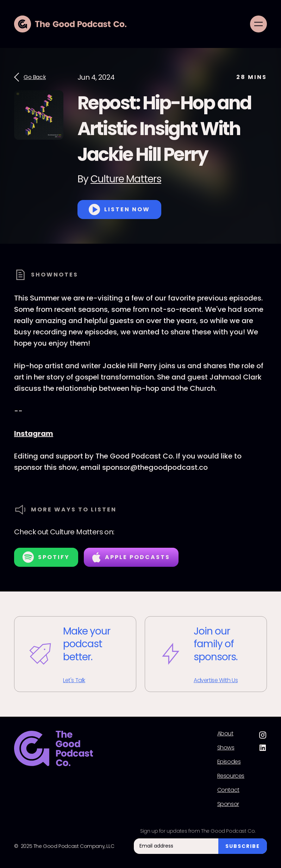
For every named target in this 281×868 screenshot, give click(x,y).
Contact (228, 790)
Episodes (229, 762)
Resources (231, 776)
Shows (226, 748)
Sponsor (228, 804)
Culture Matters (126, 179)
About (225, 734)
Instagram (34, 433)
